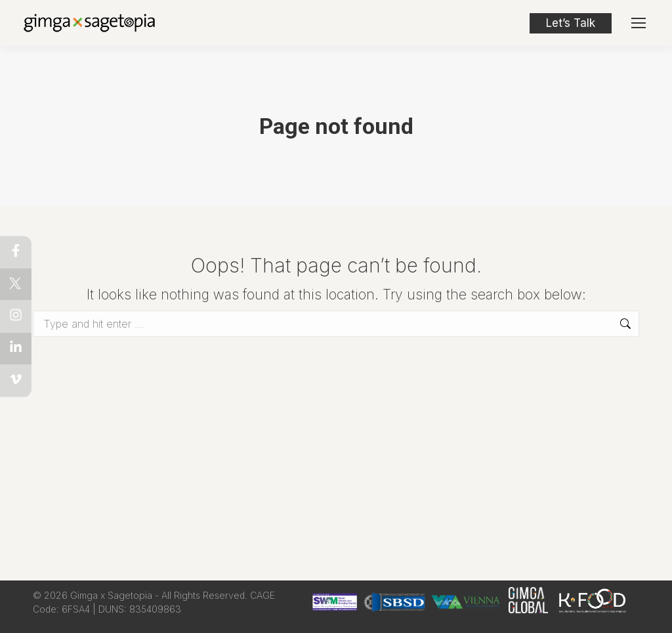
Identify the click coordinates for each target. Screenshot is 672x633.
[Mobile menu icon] (639, 23)
